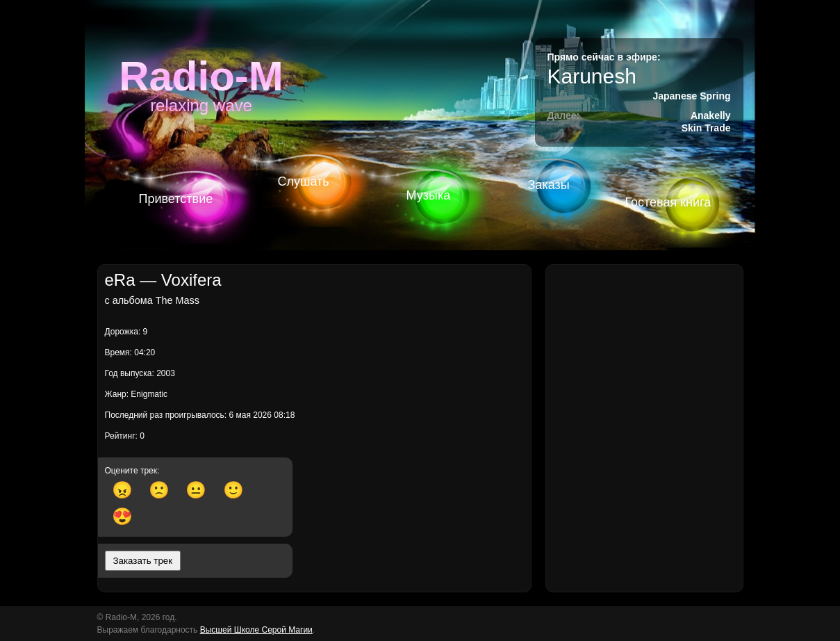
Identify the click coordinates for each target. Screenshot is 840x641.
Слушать (304, 181)
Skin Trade (706, 128)
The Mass (178, 300)
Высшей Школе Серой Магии (256, 630)
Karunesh (592, 76)
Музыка (429, 195)
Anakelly (711, 115)
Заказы (549, 185)
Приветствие (176, 199)
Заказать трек (143, 561)
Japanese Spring (691, 96)
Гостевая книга (668, 202)
